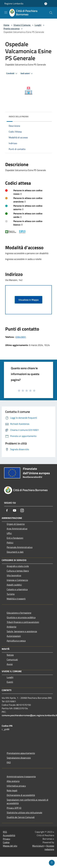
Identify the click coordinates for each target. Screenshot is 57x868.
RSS (5, 832)
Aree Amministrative (17, 529)
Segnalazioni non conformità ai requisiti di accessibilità (27, 801)
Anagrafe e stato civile (18, 566)
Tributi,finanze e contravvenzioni (23, 622)
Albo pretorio (13, 781)
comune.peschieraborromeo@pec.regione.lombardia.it (29, 715)
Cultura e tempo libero (18, 571)
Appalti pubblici (14, 585)
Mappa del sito (10, 846)
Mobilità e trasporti (16, 599)
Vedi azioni (27, 74)
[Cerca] (51, 13)
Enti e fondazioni (15, 538)
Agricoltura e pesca (16, 641)
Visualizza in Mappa (28, 300)
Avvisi (10, 664)
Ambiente (11, 627)
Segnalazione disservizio (19, 758)
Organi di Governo (16, 524)
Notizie (10, 655)
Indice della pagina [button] (19, 116)
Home (6, 25)
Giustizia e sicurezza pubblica (21, 617)
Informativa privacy (16, 786)
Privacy (7, 839)
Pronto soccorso (11, 28)
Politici (10, 543)
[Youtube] (15, 510)
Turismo (11, 594)
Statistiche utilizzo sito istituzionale (24, 812)
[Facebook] (7, 510)
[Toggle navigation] (6, 12)
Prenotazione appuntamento (21, 753)
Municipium (38, 846)
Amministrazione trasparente (21, 776)
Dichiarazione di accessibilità (21, 795)
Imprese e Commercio (17, 580)
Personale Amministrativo (20, 547)
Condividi (12, 74)
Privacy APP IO (14, 808)
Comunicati (12, 659)
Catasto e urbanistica (17, 589)
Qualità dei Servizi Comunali (21, 817)
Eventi (10, 682)
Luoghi (38, 25)
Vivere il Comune (22, 25)
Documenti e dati (15, 552)
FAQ (9, 762)
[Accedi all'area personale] (46, 4)
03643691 (21, 337)
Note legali (12, 790)
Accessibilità (9, 835)
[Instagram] (22, 510)
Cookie (6, 842)
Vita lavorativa (14, 575)
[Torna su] (52, 863)
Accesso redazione (49, 848)
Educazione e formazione (19, 613)
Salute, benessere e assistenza (22, 631)
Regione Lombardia (14, 3)
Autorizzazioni (14, 636)
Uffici (9, 533)
